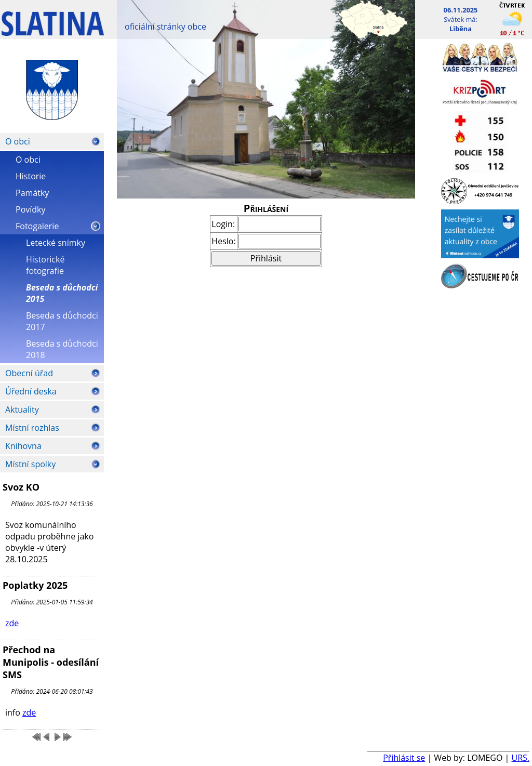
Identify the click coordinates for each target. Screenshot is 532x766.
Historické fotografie (45, 265)
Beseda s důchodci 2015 (62, 293)
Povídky (31, 209)
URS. (520, 758)
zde (12, 623)
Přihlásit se (404, 758)
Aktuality (22, 410)
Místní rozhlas (32, 428)
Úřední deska (31, 391)
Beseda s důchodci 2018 (62, 349)
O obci (18, 141)
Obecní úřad (29, 373)
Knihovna (23, 446)
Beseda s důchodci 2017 (62, 321)
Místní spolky (30, 464)
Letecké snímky (56, 243)
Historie (31, 176)
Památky (32, 193)
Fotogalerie (37, 226)
